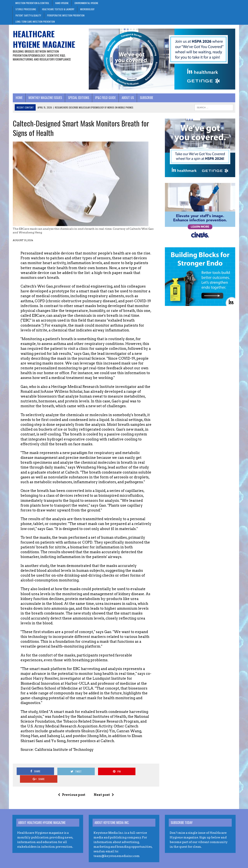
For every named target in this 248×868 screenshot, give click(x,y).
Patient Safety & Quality (28, 15)
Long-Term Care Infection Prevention (35, 22)
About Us (127, 98)
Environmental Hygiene (86, 3)
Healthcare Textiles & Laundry (58, 9)
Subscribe (146, 98)
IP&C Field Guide (105, 98)
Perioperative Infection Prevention (66, 15)
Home (19, 98)
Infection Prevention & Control (32, 3)
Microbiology (87, 9)
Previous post (72, 787)
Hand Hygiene (62, 3)
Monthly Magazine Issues (45, 98)
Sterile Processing (26, 9)
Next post (104, 787)
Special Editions (78, 98)
